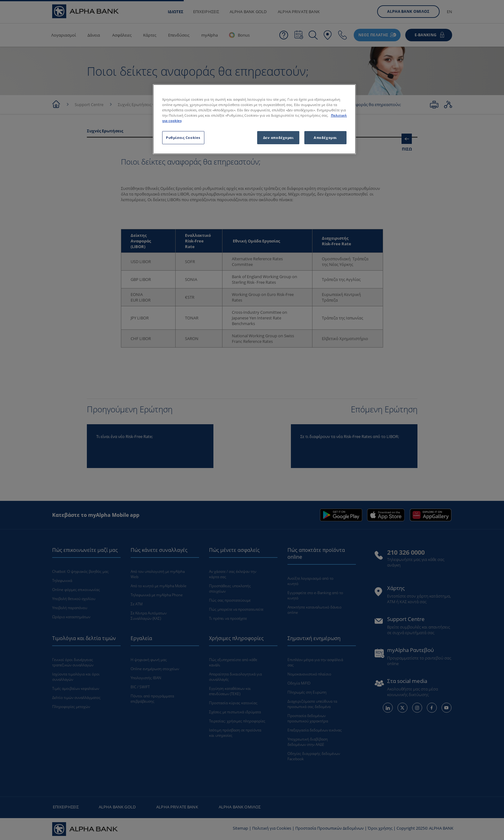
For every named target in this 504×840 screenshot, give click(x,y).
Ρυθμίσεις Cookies (183, 137)
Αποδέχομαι (325, 137)
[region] (254, 119)
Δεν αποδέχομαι (278, 137)
